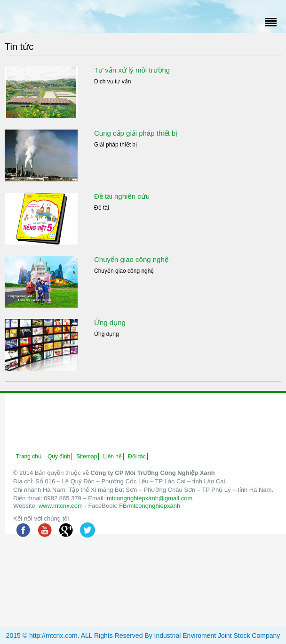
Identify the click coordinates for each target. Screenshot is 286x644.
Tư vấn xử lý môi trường (132, 70)
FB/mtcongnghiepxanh (150, 506)
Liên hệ (112, 457)
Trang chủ (29, 457)
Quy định (59, 457)
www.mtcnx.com (61, 506)
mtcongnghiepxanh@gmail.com (150, 498)
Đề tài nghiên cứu (122, 196)
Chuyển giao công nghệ (131, 259)
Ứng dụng (110, 322)
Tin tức (19, 47)
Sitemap (87, 457)
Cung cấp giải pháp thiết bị (136, 133)
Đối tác (137, 457)
